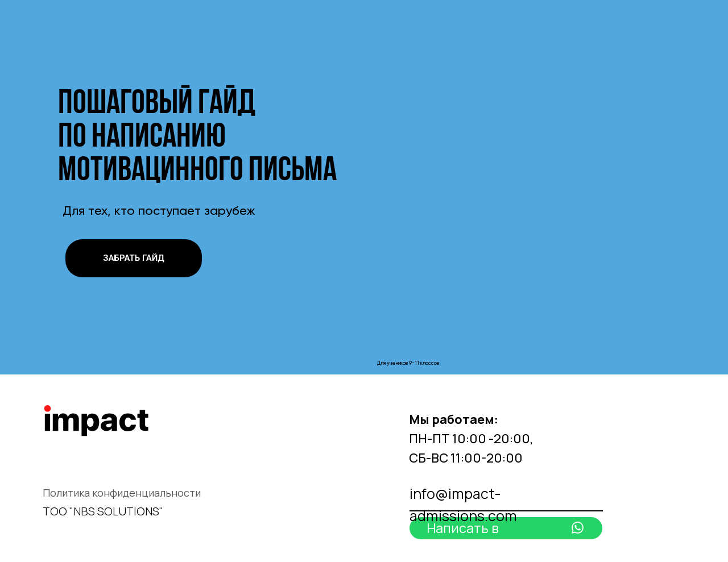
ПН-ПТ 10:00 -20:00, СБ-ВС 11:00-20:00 (471, 439)
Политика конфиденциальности (122, 493)
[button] (134, 258)
